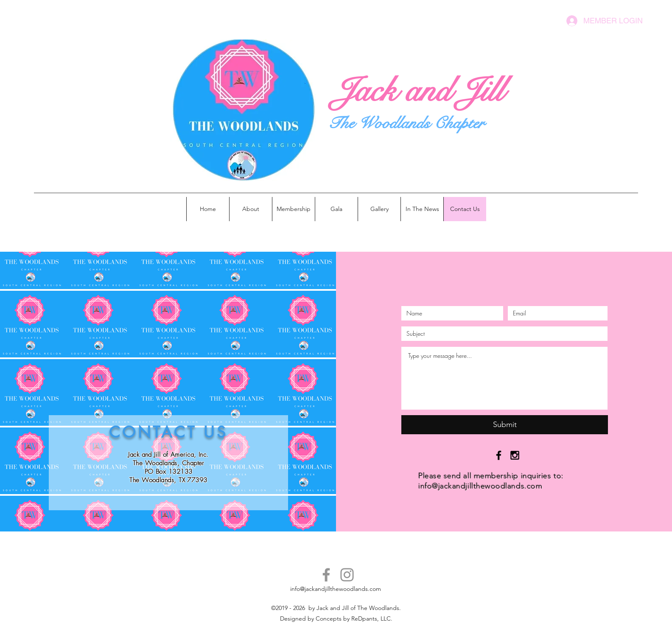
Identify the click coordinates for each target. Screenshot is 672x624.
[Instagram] (347, 575)
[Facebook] (326, 575)
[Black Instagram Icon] (515, 455)
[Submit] (505, 425)
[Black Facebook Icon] (499, 455)
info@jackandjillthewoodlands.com (480, 486)
